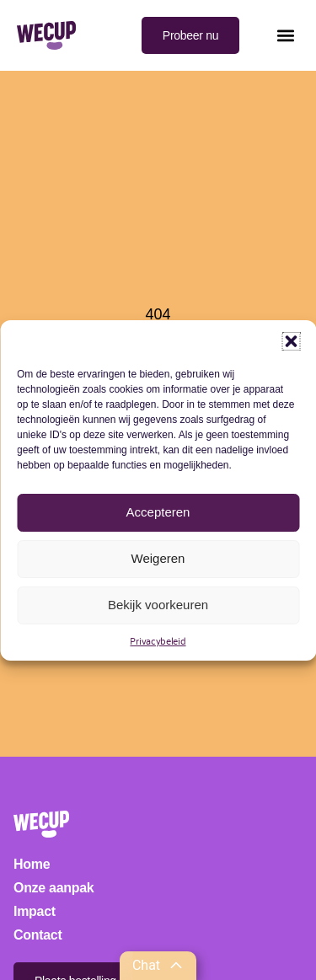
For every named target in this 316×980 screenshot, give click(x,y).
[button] (291, 341)
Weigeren (158, 558)
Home (32, 864)
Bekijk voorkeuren (158, 605)
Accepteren (158, 512)
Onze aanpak (54, 888)
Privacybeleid (158, 640)
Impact (35, 911)
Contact (37, 935)
